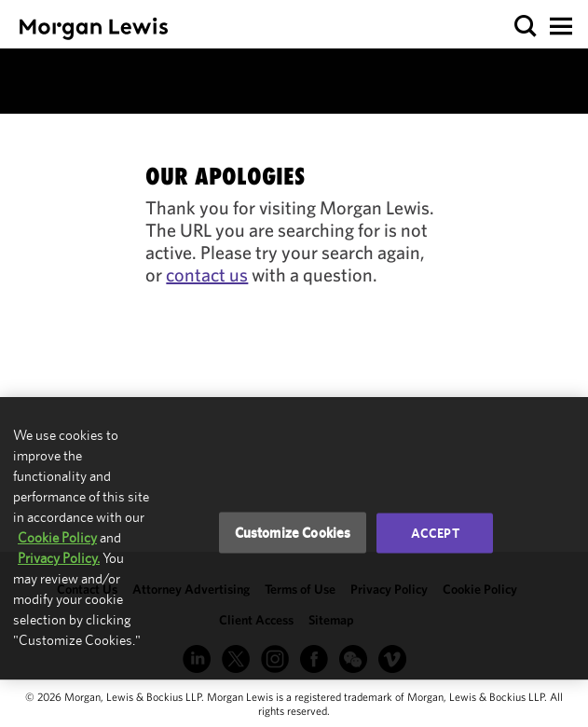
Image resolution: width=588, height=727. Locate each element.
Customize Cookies (293, 533)
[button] (526, 27)
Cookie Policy (57, 537)
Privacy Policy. (59, 558)
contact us (207, 274)
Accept (435, 533)
